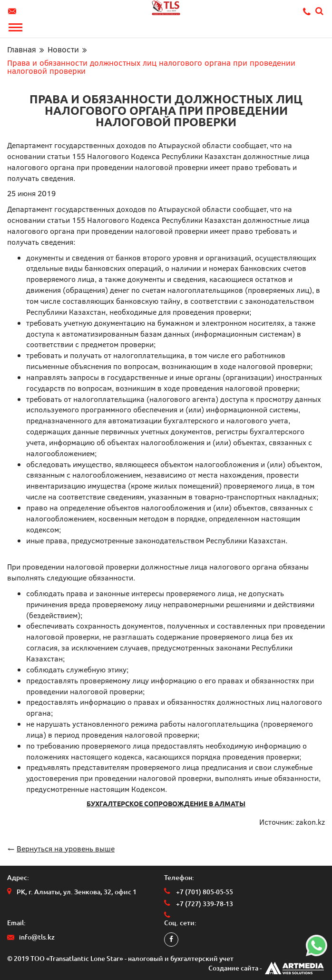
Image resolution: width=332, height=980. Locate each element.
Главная (22, 49)
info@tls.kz (14, 11)
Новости (63, 49)
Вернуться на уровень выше (66, 848)
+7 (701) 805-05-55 (205, 892)
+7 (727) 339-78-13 (205, 904)
